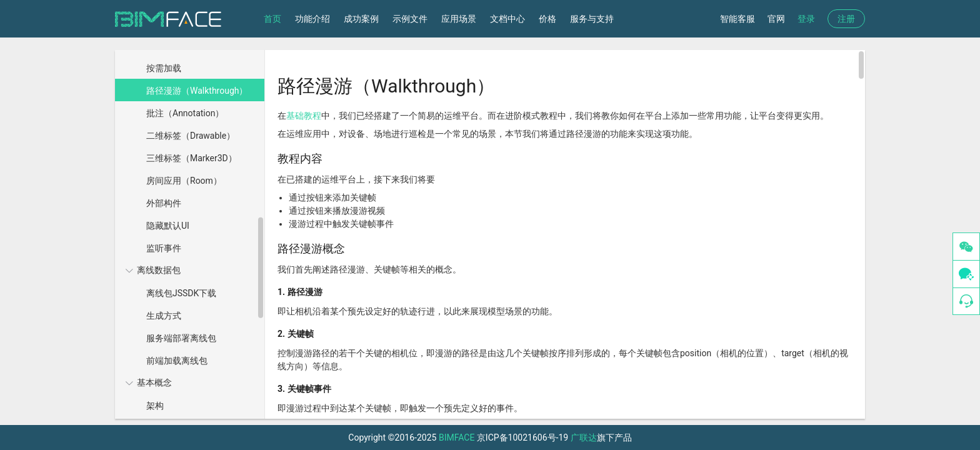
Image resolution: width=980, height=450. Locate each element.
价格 (547, 19)
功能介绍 (312, 19)
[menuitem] (188, 146)
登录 (806, 19)
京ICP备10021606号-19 (522, 437)
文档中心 (507, 19)
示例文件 (410, 19)
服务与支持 (592, 19)
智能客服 (737, 19)
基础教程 (304, 116)
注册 (846, 19)
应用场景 (459, 19)
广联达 (584, 437)
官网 (776, 19)
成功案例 (361, 19)
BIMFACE (457, 437)
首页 (272, 19)
